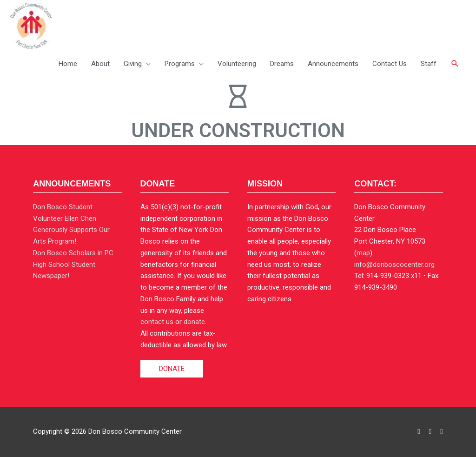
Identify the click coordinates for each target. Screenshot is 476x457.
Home (68, 64)
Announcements (333, 64)
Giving (133, 64)
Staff (429, 64)
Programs (180, 64)
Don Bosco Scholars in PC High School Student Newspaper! (73, 265)
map (363, 253)
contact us (157, 322)
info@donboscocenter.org (394, 265)
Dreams (282, 64)
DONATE (172, 369)
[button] (455, 64)
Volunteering (237, 64)
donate (194, 322)
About (100, 64)
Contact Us (390, 64)
